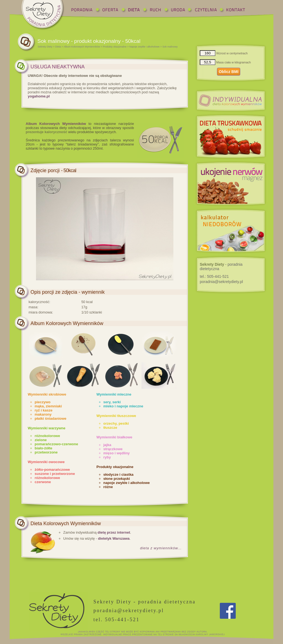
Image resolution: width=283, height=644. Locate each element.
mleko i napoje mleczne (123, 406)
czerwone (43, 482)
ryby (107, 457)
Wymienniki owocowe (46, 462)
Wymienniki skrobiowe (47, 394)
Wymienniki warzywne (47, 428)
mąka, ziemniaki (48, 406)
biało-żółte (43, 448)
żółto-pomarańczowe (52, 470)
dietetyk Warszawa (114, 538)
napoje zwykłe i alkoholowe (127, 483)
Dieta (58, 47)
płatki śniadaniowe (51, 418)
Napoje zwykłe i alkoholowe (145, 47)
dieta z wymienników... (161, 548)
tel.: (214, 276)
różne (108, 487)
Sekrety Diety (45, 47)
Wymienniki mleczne (114, 394)
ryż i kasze (44, 410)
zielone (41, 440)
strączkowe (113, 449)
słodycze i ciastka (118, 474)
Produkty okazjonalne (115, 47)
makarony (43, 414)
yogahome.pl (39, 96)
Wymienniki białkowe (114, 437)
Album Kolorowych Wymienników (82, 47)
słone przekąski (117, 479)
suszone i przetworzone (55, 474)
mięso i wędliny (116, 453)
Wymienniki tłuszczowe (116, 416)
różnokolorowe (47, 436)
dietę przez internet (114, 532)
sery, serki (112, 402)
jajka (107, 445)
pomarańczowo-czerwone (56, 444)
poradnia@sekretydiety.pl (221, 282)
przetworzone (46, 452)
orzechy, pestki (116, 423)
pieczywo (43, 402)
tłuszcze (110, 428)
